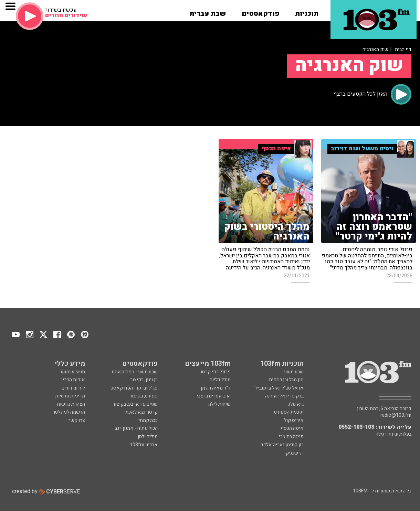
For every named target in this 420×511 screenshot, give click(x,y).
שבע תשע (294, 372)
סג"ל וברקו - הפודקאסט (134, 388)
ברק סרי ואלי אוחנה (284, 396)
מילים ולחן (148, 437)
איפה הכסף (292, 428)
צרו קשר (77, 420)
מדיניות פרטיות (70, 396)
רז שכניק (295, 453)
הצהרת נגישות (71, 404)
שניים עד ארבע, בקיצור (135, 404)
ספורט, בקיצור (144, 396)
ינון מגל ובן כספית (286, 380)
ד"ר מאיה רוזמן (216, 388)
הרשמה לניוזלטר (69, 412)
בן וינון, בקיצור (144, 380)
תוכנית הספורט (289, 412)
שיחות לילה (219, 404)
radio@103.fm (396, 415)
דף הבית (403, 49)
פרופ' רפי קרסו (216, 372)
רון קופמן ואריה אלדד (282, 445)
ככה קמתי (148, 420)
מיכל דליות (220, 380)
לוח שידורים (73, 388)
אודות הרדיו (73, 380)
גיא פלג (296, 404)
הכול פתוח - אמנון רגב (136, 428)
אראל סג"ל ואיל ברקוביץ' (279, 388)
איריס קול (294, 420)
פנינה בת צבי (291, 437)
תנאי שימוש (73, 372)
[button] (307, 11)
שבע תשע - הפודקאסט (135, 372)
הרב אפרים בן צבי (214, 396)
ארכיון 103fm (144, 445)
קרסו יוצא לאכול (141, 412)
